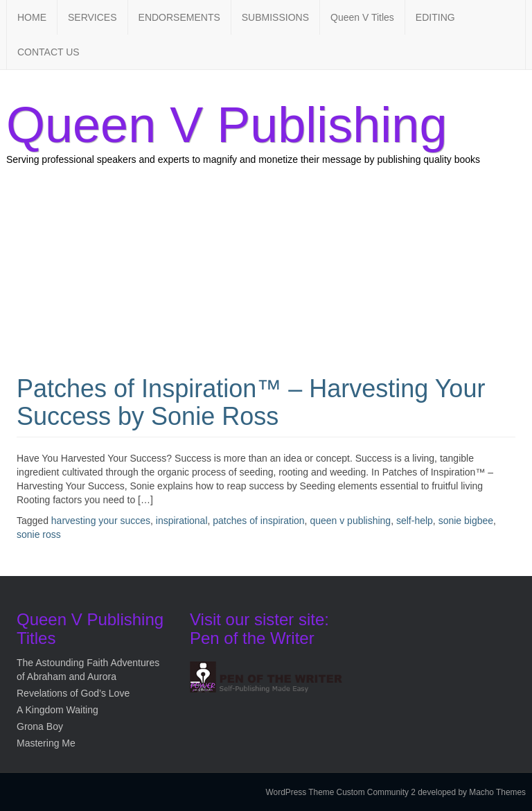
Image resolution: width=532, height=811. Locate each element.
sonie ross (39, 534)
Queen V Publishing (227, 125)
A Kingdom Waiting (57, 710)
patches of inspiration (258, 521)
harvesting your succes (101, 521)
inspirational (182, 521)
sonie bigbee (466, 521)
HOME (32, 17)
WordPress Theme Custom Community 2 (341, 792)
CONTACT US (48, 52)
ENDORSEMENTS (179, 17)
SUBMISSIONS (275, 17)
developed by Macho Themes (472, 792)
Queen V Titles (362, 17)
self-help (415, 521)
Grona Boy (40, 726)
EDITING (435, 17)
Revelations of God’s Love (73, 693)
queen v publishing (350, 521)
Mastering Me (46, 743)
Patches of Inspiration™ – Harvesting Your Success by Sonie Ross (251, 402)
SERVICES (92, 17)
